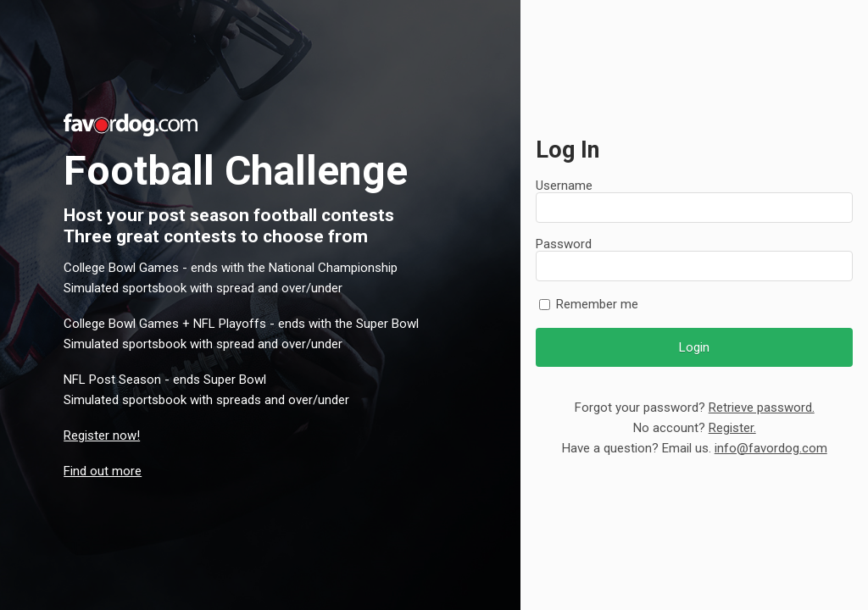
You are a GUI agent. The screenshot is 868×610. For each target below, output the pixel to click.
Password (564, 244)
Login (694, 347)
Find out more (103, 471)
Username (564, 186)
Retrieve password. (762, 408)
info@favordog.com (771, 448)
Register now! (102, 435)
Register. (732, 428)
